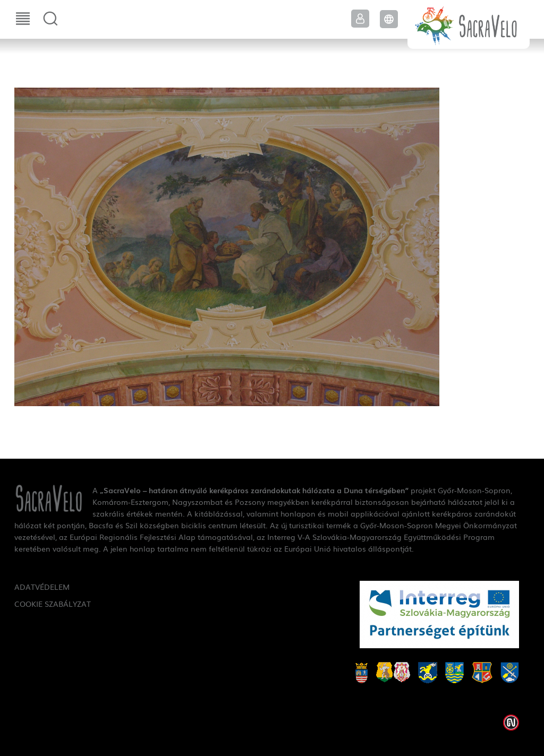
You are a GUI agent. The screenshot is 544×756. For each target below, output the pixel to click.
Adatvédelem (42, 587)
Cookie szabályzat (53, 604)
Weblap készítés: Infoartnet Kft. (511, 723)
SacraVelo (469, 24)
